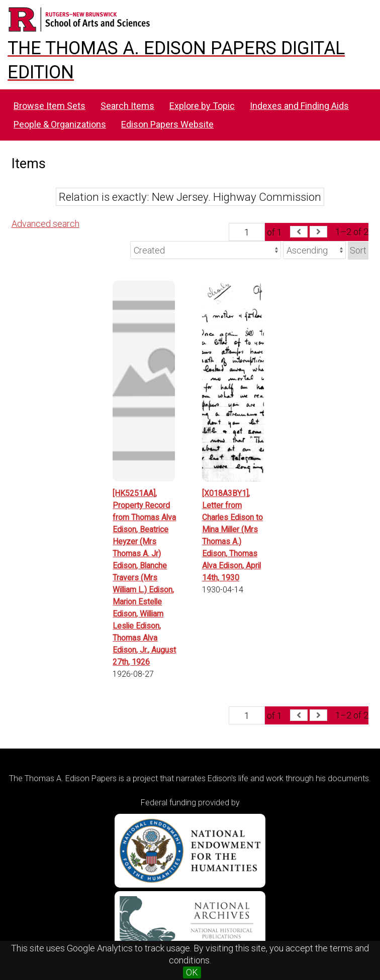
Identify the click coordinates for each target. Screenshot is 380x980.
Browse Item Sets (50, 106)
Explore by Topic (202, 106)
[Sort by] (206, 250)
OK (192, 972)
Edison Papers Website (167, 124)
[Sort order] (314, 250)
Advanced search (45, 224)
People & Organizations (60, 124)
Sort (358, 250)
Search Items (127, 106)
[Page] (247, 232)
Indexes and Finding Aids (299, 106)
